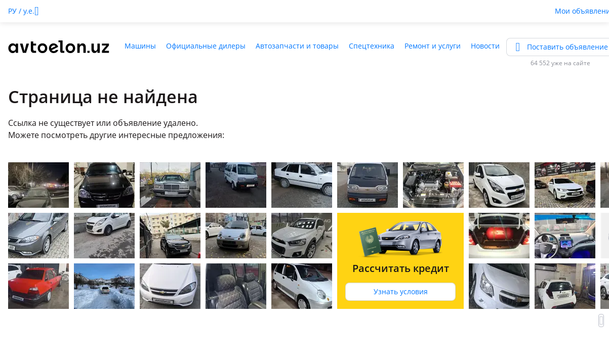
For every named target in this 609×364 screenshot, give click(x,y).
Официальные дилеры (206, 46)
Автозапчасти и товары (297, 46)
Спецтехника (372, 46)
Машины (140, 46)
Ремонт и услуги (433, 46)
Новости (485, 46)
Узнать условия (401, 291)
